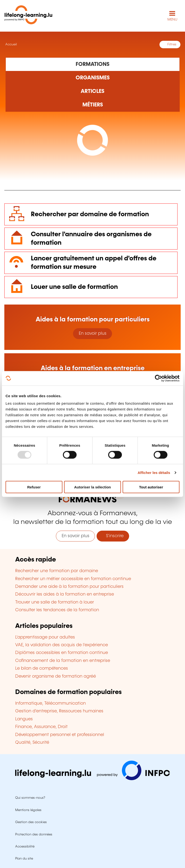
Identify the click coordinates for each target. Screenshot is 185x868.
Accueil (11, 44)
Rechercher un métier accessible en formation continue (73, 579)
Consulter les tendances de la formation (57, 610)
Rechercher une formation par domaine (57, 571)
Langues (24, 719)
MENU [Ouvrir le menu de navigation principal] (172, 20)
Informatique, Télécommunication (50, 703)
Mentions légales (28, 810)
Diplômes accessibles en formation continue (62, 653)
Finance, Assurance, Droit (41, 727)
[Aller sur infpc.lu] (92, 779)
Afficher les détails (154, 472)
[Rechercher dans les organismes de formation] (93, 78)
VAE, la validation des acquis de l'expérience (62, 645)
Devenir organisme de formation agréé (56, 676)
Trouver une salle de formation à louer (55, 602)
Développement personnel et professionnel (60, 735)
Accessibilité (25, 847)
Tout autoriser (151, 487)
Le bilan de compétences (42, 668)
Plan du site (24, 859)
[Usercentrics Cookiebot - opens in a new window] (158, 378)
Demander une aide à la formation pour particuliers (69, 587)
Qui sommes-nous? (30, 798)
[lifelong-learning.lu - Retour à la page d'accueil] (28, 16)
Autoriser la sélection (93, 487)
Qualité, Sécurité (32, 743)
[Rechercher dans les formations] (93, 64)
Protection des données (34, 834)
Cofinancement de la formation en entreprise (63, 661)
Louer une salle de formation (74, 287)
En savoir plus (93, 333)
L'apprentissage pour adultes (45, 637)
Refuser (34, 487)
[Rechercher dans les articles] (93, 91)
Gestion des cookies (31, 822)
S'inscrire (113, 536)
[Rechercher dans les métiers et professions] (93, 105)
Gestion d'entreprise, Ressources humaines (59, 711)
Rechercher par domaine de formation (90, 214)
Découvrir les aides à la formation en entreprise (65, 594)
